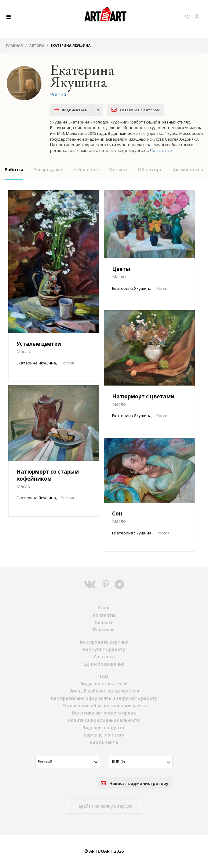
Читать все (161, 150)
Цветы (121, 269)
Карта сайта (104, 742)
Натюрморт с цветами (143, 396)
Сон (117, 513)
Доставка (104, 657)
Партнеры (104, 630)
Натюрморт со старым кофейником (48, 475)
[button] (68, 762)
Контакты (104, 615)
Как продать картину (104, 642)
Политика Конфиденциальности (104, 720)
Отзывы (118, 169)
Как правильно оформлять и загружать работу (104, 698)
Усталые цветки (39, 344)
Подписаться (77, 110)
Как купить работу (104, 649)
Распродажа (48, 169)
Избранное (85, 169)
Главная (15, 45)
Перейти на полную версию (104, 806)
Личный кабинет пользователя (104, 691)
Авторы (37, 45)
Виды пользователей (104, 683)
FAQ (104, 676)
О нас (104, 608)
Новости (104, 622)
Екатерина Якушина (36, 363)
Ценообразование (104, 664)
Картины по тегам (104, 735)
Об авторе (150, 169)
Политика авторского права (104, 713)
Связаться (136, 110)
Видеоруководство (104, 728)
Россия (58, 94)
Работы (14, 169)
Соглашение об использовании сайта (104, 705)
